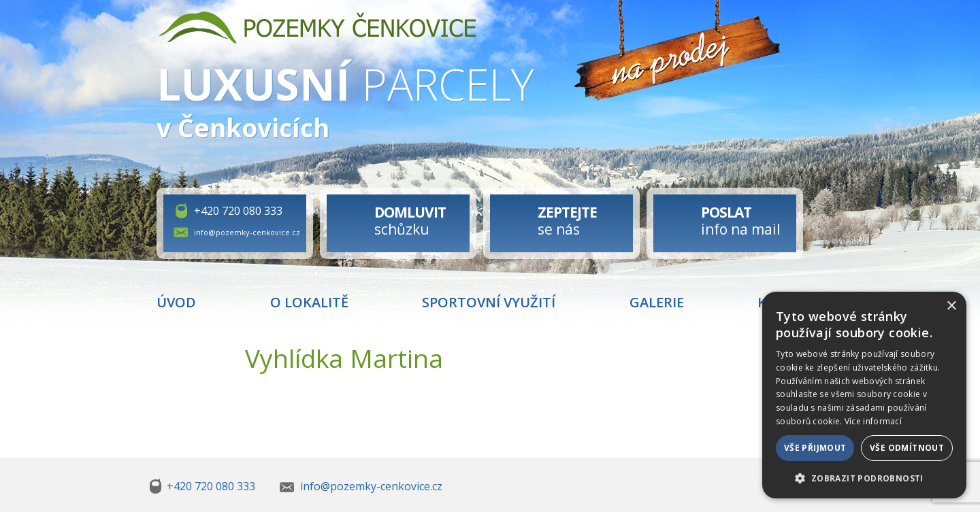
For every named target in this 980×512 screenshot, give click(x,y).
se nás (567, 221)
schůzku (410, 221)
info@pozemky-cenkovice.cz (247, 232)
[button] (864, 477)
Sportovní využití (489, 302)
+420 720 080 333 (238, 211)
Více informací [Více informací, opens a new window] (873, 421)
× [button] (951, 306)
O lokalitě (309, 302)
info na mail (741, 221)
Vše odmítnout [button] (907, 448)
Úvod (176, 302)
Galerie (657, 302)
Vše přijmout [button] (815, 448)
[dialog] (864, 395)
